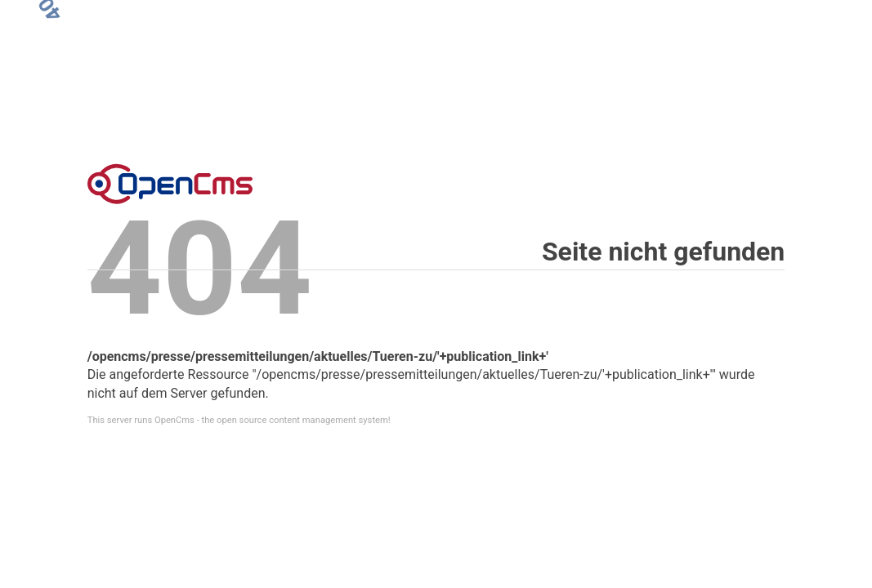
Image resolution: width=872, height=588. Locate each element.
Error (170, 184)
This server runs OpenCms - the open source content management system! (239, 420)
